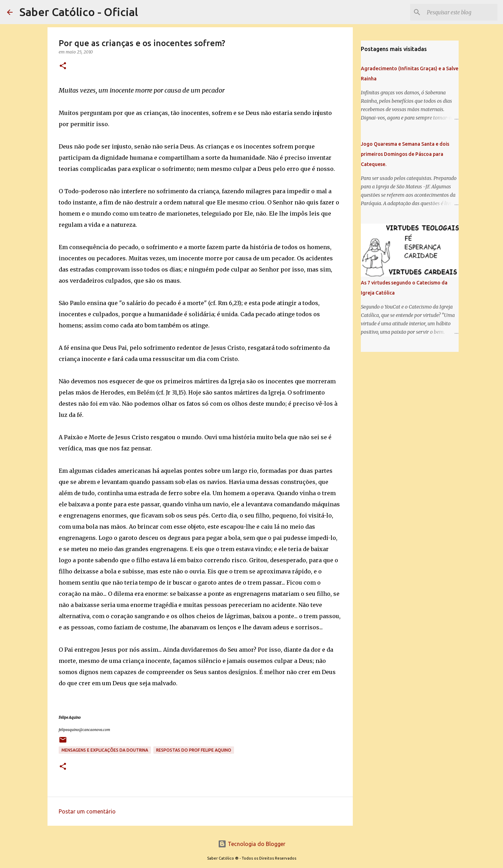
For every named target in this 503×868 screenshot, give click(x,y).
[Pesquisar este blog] (461, 12)
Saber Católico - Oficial (79, 12)
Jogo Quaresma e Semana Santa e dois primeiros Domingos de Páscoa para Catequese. (405, 154)
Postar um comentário (87, 811)
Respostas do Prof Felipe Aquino (194, 750)
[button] (63, 66)
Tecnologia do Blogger (252, 844)
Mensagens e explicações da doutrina (105, 750)
